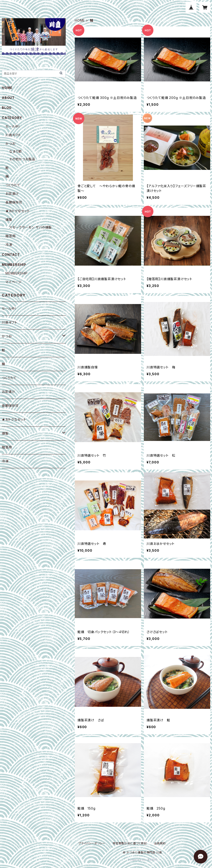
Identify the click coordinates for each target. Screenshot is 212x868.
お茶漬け (12, 194)
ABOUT (8, 98)
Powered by (142, 860)
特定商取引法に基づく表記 (130, 843)
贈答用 (10, 236)
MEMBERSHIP (17, 273)
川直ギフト (13, 135)
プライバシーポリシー (92, 843)
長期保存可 (14, 202)
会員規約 (160, 843)
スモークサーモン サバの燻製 (30, 227)
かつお (10, 144)
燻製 (9, 220)
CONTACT (11, 255)
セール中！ (13, 126)
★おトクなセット (18, 211)
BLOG (7, 108)
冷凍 (9, 245)
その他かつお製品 (22, 159)
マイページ (14, 282)
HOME (80, 20)
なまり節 (16, 151)
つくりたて (13, 185)
